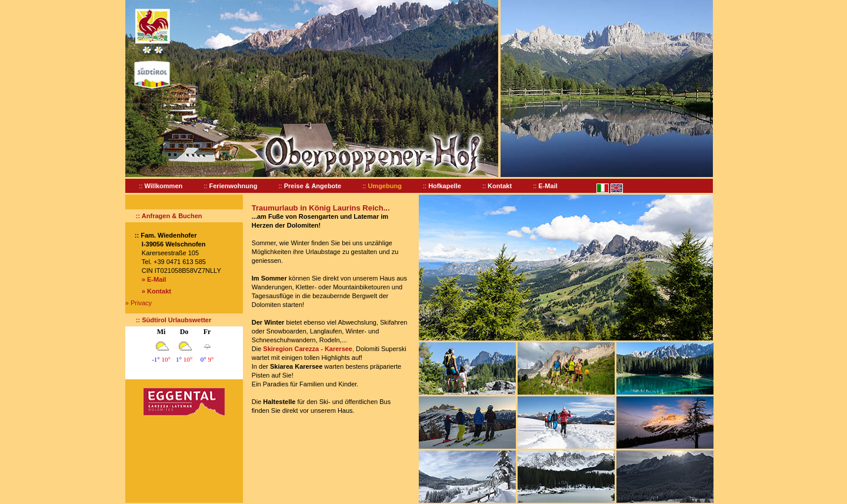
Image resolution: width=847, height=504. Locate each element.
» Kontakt (156, 291)
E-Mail (548, 186)
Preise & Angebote (313, 186)
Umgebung (384, 186)
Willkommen (164, 186)
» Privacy (139, 303)
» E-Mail (154, 279)
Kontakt (500, 186)
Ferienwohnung (234, 186)
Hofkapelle (445, 186)
